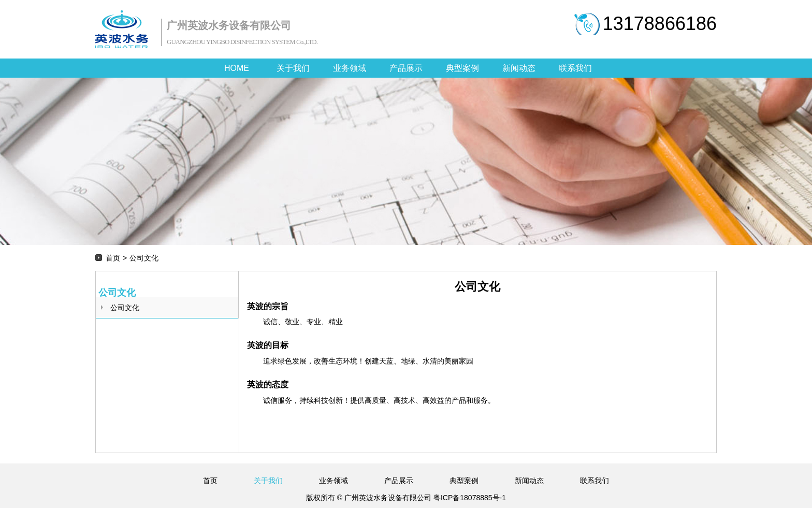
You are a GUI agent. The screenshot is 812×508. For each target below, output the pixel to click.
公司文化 (125, 308)
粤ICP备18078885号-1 (469, 498)
